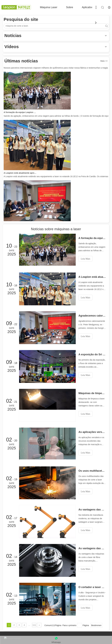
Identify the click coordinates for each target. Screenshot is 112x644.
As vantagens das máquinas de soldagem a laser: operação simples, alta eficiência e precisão (92, 510)
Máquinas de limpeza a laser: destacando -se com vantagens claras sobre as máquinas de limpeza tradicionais (92, 393)
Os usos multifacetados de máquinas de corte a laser (92, 471)
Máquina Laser (49, 7)
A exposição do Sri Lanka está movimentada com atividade (92, 354)
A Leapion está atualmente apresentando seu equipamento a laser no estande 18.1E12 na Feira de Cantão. (20, 174)
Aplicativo (87, 7)
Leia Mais (85, 259)
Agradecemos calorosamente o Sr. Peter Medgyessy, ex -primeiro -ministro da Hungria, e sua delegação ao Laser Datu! (92, 316)
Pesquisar (106, 26)
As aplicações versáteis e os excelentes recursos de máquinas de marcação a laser (92, 432)
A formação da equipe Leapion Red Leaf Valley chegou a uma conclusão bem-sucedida (20, 113)
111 (34, 625)
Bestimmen (96, 625)
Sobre (70, 7)
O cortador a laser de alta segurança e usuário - (92, 587)
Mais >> (104, 61)
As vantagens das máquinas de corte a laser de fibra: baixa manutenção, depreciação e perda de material (92, 548)
